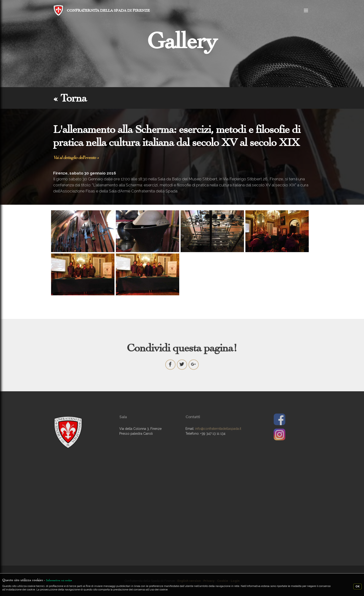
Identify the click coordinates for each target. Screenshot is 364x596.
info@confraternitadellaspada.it (218, 440)
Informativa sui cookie (59, 580)
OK (357, 586)
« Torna (70, 98)
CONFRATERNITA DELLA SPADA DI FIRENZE (108, 10)
